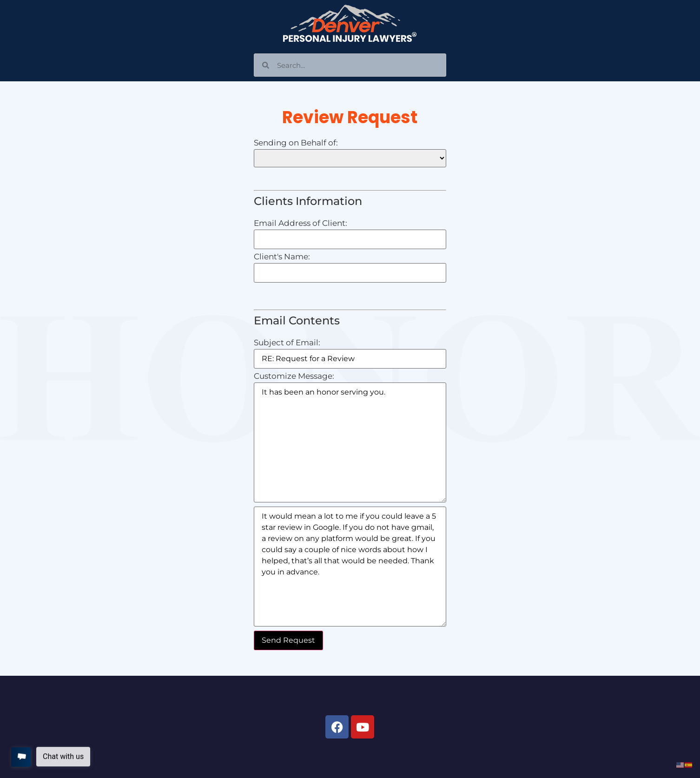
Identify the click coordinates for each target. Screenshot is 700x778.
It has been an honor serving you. (350, 442)
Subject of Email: (287, 343)
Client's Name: (282, 257)
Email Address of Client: (300, 223)
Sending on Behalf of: (296, 143)
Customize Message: (294, 376)
